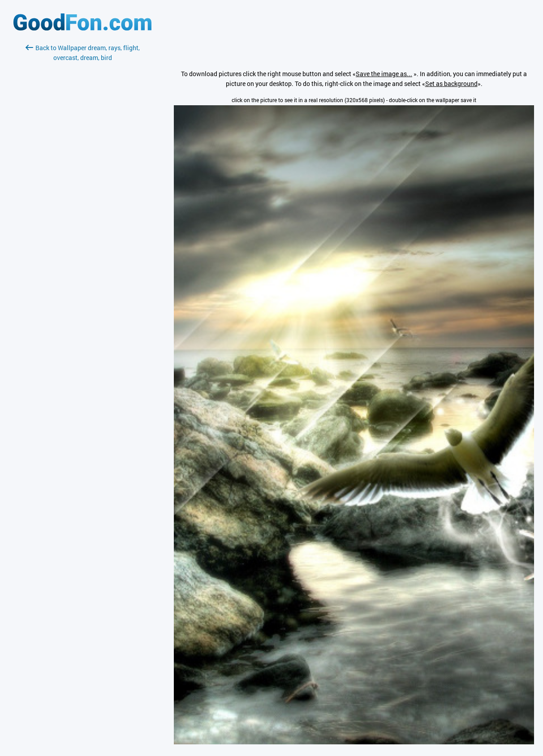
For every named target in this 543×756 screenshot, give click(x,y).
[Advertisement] (82, 169)
